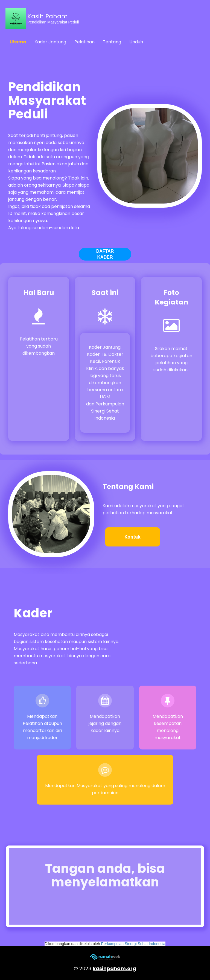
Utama (18, 42)
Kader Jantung (50, 42)
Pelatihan (84, 42)
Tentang (112, 42)
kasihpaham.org (114, 968)
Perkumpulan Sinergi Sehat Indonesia (133, 944)
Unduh (136, 42)
